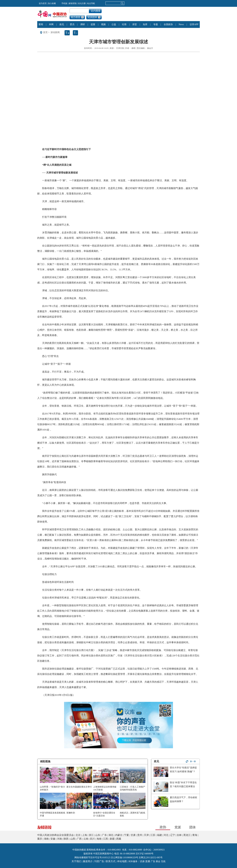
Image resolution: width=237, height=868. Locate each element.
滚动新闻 (55, 32)
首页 (45, 32)
